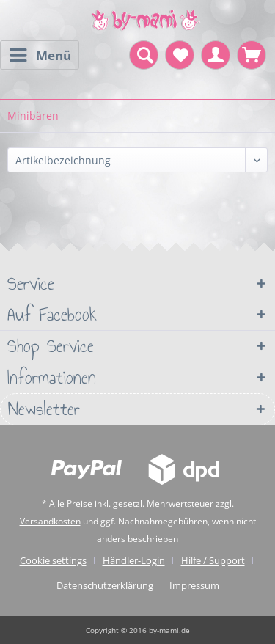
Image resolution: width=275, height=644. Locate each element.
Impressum (194, 585)
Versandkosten (50, 521)
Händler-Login (134, 560)
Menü (40, 54)
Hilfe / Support (213, 560)
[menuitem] (40, 55)
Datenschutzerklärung (105, 585)
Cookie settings (53, 560)
